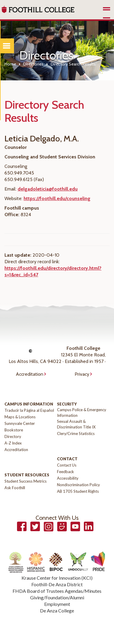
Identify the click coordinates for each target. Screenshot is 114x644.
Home (10, 64)
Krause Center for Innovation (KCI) (57, 578)
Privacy (82, 374)
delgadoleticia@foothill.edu (48, 189)
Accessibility (68, 478)
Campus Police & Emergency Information (82, 413)
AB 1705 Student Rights (78, 491)
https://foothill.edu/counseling (57, 198)
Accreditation (30, 374)
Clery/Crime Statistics (76, 434)
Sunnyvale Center (20, 423)
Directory (13, 436)
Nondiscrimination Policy (78, 485)
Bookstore (14, 430)
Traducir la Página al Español (29, 410)
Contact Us (67, 465)
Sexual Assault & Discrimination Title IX (76, 424)
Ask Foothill (15, 488)
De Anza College (57, 611)
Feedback (66, 472)
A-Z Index (13, 443)
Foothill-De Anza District (57, 584)
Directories (33, 64)
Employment (57, 604)
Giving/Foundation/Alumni (57, 597)
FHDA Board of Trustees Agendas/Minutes (57, 591)
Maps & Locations (20, 417)
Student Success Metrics (26, 481)
